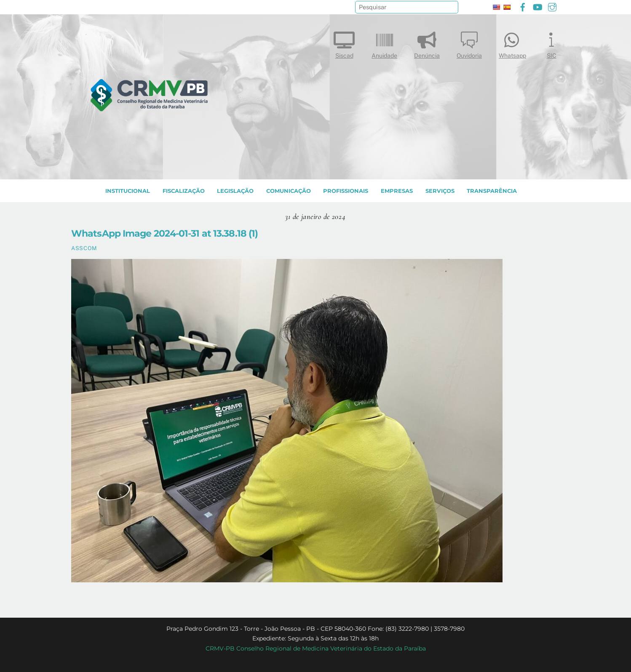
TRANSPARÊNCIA (492, 191)
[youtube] (537, 6)
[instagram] (552, 6)
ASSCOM (84, 248)
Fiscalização (184, 191)
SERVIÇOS (440, 191)
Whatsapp (512, 43)
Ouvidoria (469, 43)
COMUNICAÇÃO (289, 191)
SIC (551, 43)
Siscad (344, 43)
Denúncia (427, 43)
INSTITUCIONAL (128, 191)
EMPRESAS (397, 191)
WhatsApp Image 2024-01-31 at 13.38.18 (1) (164, 233)
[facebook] (523, 6)
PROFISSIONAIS (346, 191)
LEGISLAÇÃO (235, 191)
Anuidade (384, 43)
